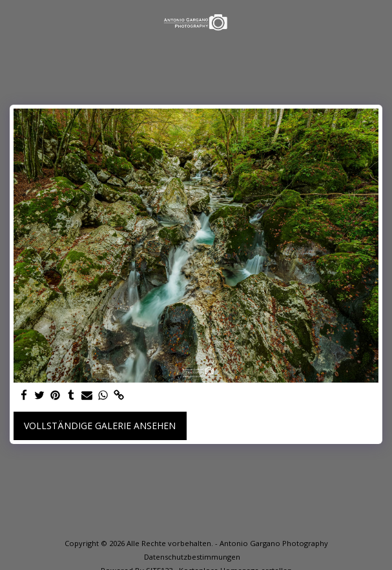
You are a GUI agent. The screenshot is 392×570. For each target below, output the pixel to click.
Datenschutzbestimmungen (192, 557)
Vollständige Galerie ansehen (100, 426)
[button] (14, 22)
